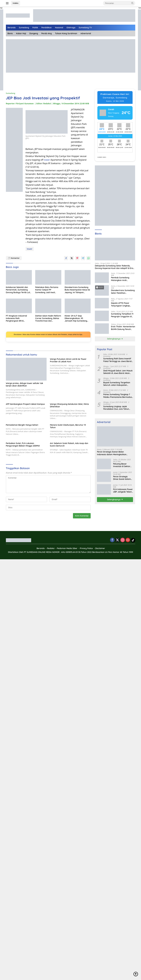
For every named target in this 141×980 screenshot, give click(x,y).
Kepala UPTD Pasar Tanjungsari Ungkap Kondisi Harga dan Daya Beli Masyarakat (122, 304)
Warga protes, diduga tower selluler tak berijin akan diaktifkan (24, 385)
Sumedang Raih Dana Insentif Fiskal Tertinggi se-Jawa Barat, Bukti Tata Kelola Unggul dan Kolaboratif (118, 360)
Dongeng (34, 33)
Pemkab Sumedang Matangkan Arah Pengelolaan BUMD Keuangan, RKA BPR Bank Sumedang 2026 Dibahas (123, 279)
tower (47, 160)
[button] (132, 3)
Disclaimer (100, 548)
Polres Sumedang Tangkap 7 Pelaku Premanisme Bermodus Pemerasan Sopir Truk (118, 396)
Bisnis (10, 33)
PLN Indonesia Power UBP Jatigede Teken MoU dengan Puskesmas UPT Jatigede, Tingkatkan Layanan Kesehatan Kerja (123, 491)
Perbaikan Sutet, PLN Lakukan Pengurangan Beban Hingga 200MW (23, 445)
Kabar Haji (21, 33)
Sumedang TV (85, 28)
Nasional (59, 28)
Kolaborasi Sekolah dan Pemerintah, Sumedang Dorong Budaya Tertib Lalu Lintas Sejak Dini (19, 290)
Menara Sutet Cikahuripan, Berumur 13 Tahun (68, 426)
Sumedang (24, 28)
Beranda (12, 28)
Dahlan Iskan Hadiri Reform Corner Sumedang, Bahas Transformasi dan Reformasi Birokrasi (48, 318)
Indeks (16, 3)
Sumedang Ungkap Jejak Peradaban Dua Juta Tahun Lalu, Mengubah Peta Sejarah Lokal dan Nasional (117, 408)
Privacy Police (86, 548)
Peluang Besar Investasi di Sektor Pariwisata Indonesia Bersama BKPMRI (123, 465)
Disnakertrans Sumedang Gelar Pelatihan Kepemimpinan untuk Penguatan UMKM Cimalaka (123, 292)
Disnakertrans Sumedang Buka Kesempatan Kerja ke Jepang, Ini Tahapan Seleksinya (77, 290)
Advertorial (86, 33)
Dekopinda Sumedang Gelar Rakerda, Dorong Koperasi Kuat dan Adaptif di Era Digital (114, 267)
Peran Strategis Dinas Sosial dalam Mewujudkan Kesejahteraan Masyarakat (122, 478)
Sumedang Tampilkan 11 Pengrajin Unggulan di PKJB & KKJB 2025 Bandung (122, 315)
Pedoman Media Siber (67, 548)
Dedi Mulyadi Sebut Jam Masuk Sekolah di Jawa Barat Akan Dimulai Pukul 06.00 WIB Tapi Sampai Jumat (118, 372)
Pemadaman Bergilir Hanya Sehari (22, 425)
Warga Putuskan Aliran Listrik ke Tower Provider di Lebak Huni (68, 360)
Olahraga (71, 28)
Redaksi (51, 548)
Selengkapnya (115, 339)
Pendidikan (47, 28)
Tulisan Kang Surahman (66, 33)
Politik (35, 28)
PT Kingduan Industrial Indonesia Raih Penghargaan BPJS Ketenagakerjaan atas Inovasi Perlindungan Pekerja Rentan (16, 318)
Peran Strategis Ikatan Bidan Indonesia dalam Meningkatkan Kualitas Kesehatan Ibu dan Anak (112, 453)
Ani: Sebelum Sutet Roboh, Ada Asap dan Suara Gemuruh (69, 445)
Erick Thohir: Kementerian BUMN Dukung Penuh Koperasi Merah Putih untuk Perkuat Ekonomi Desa (123, 328)
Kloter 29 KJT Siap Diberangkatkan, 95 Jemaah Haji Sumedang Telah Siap (76, 318)
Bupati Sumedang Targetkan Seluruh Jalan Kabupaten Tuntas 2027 (117, 384)
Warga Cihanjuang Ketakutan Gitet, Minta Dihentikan (69, 405)
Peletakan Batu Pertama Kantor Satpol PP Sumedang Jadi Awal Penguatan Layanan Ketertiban (47, 290)
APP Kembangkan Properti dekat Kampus (25, 404)
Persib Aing (47, 33)
